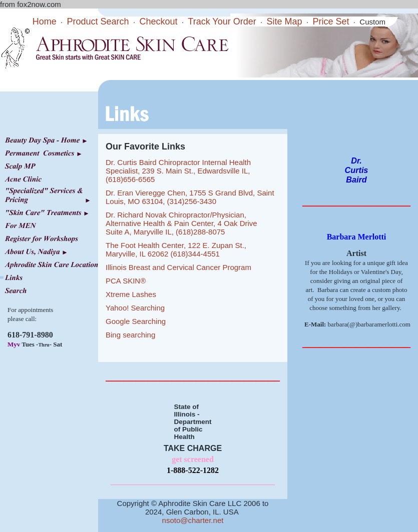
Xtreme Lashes (131, 294)
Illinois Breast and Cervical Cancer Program (178, 267)
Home (45, 21)
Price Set (331, 21)
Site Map (285, 21)
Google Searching (136, 321)
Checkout (158, 21)
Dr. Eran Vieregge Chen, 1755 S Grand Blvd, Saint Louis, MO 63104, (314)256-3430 (190, 197)
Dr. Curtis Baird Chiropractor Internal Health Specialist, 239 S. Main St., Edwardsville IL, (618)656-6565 (178, 171)
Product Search (98, 21)
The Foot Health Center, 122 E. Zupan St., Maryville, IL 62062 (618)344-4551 (176, 249)
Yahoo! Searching (135, 308)
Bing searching (130, 335)
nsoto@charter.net (193, 520)
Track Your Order (222, 21)
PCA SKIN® (126, 281)
